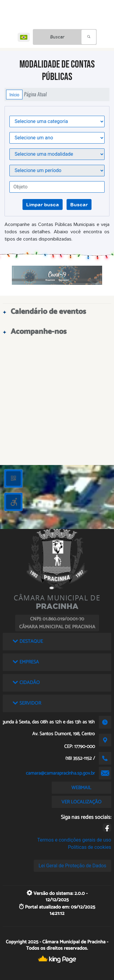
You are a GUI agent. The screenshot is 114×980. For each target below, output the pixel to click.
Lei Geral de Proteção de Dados (73, 866)
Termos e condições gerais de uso (74, 840)
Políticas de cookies (89, 847)
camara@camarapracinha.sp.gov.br (60, 773)
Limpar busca (43, 204)
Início (14, 95)
